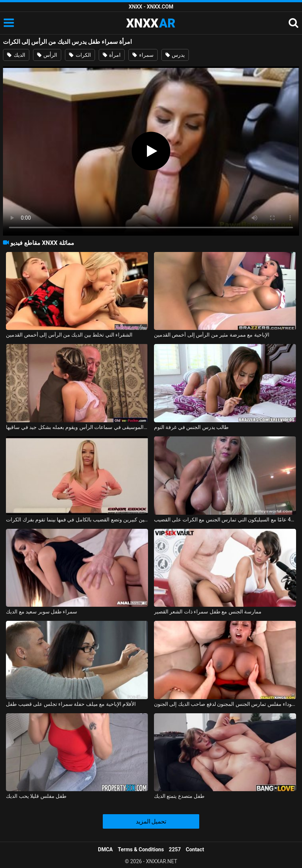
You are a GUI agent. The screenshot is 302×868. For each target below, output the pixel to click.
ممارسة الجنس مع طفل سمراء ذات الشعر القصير (208, 612)
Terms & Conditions (141, 849)
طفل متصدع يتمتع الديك (179, 796)
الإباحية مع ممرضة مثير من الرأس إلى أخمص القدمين (212, 335)
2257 (175, 849)
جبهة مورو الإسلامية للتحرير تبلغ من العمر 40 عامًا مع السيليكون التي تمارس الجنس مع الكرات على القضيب (225, 520)
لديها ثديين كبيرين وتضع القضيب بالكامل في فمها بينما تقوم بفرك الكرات (77, 520)
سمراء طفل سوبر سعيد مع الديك (42, 612)
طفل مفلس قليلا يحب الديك (36, 796)
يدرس (175, 55)
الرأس (47, 55)
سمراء (143, 55)
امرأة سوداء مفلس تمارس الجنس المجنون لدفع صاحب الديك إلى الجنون (225, 704)
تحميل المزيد (151, 821)
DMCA (105, 849)
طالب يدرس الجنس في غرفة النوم (191, 427)
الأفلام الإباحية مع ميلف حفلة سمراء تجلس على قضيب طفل (71, 704)
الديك (16, 55)
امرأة (112, 55)
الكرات (80, 55)
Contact (195, 849)
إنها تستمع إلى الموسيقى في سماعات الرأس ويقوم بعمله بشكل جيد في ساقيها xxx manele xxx (77, 427)
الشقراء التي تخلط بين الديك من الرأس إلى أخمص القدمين (69, 335)
